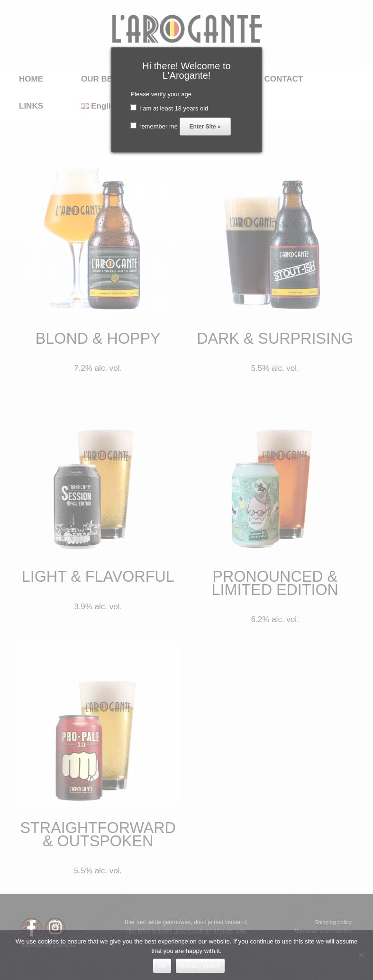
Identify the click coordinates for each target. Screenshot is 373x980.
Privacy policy (200, 966)
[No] (361, 955)
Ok (162, 966)
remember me (154, 126)
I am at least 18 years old (169, 108)
